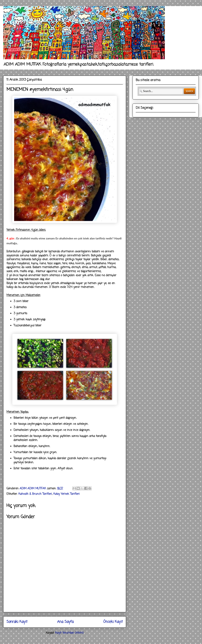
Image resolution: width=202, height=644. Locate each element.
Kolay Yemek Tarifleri (66, 494)
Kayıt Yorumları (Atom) (69, 633)
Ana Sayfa (65, 622)
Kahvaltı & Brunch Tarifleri (35, 494)
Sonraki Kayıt (17, 622)
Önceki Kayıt (113, 622)
